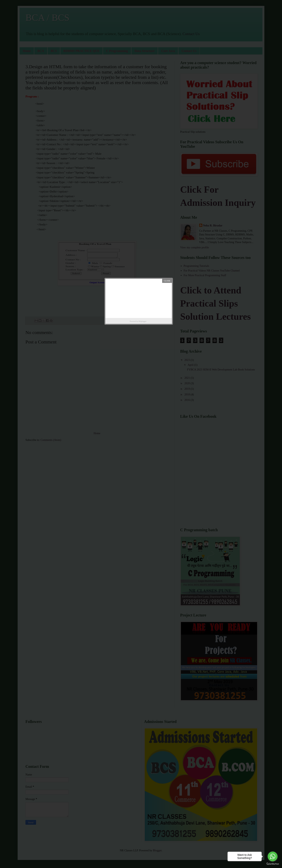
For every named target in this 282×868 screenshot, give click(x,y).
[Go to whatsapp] (273, 856)
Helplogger (143, 321)
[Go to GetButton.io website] (273, 864)
